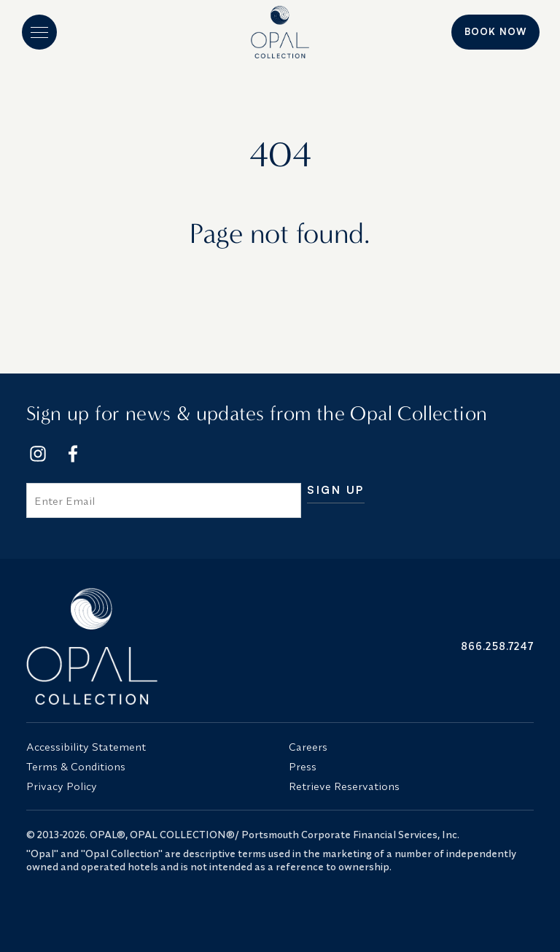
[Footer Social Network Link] (38, 454)
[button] (39, 32)
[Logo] (280, 32)
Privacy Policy (62, 786)
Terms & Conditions (76, 766)
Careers (308, 747)
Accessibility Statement (86, 747)
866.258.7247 (497, 646)
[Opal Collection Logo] (149, 646)
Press (303, 766)
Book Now (495, 31)
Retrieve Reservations (344, 786)
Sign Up (336, 491)
